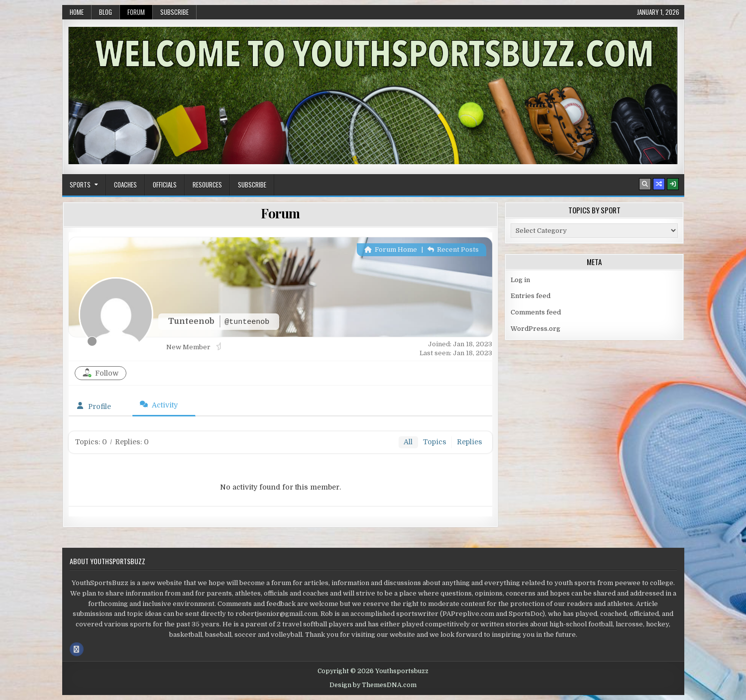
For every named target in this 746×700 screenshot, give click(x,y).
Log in (520, 280)
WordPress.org (535, 329)
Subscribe (174, 12)
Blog (106, 12)
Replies (470, 442)
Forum (136, 12)
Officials (165, 185)
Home (77, 12)
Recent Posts (453, 250)
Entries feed (531, 296)
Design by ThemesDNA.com (373, 685)
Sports (80, 185)
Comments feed (536, 312)
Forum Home (391, 250)
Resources (207, 185)
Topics (435, 442)
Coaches (125, 185)
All (408, 442)
